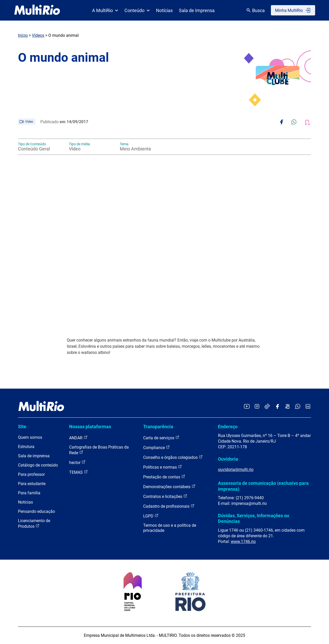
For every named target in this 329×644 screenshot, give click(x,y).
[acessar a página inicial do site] (37, 10)
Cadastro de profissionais (169, 506)
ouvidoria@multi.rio (236, 469)
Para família (29, 493)
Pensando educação (36, 511)
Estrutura (26, 447)
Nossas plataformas (90, 427)
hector (77, 462)
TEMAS (79, 472)
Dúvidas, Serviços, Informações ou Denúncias (254, 518)
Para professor (31, 474)
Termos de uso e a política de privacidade (170, 528)
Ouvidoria (228, 459)
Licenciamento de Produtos (34, 524)
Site (22, 427)
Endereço (228, 427)
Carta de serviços (161, 438)
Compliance (157, 447)
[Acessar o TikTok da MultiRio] (267, 407)
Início (23, 35)
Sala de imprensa (34, 456)
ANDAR (78, 438)
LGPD (151, 516)
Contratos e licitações (165, 496)
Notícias (164, 10)
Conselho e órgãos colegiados (173, 457)
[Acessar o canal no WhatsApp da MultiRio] (298, 407)
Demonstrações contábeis (169, 486)
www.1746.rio (243, 542)
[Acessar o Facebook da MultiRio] (277, 407)
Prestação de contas (164, 477)
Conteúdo (137, 10)
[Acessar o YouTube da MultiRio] (247, 407)
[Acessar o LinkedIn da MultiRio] (308, 407)
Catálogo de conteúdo (38, 465)
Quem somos (30, 437)
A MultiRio (105, 10)
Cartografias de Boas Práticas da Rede (99, 450)
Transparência (158, 427)
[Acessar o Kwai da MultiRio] (287, 407)
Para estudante (32, 484)
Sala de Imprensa (197, 10)
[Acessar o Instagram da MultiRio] (257, 407)
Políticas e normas (163, 467)
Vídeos (38, 35)
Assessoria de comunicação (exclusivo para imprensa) (263, 486)
